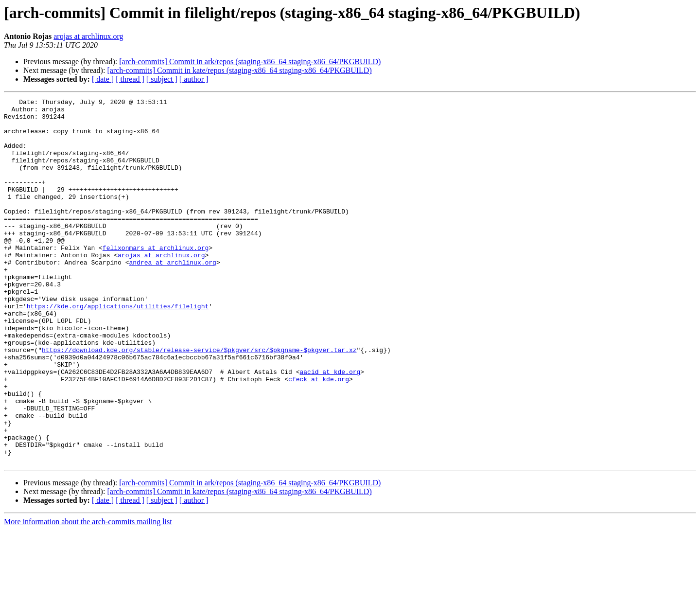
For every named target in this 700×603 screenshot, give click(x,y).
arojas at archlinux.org (88, 36)
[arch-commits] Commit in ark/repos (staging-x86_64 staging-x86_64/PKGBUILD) (250, 62)
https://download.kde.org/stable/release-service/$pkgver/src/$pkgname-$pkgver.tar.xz (199, 401)
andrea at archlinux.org (172, 296)
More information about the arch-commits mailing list (88, 594)
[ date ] (103, 79)
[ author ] (194, 79)
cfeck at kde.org (319, 436)
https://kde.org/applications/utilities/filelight (118, 348)
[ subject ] (162, 79)
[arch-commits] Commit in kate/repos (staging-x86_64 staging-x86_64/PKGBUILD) (239, 70)
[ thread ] (130, 79)
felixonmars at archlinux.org (156, 278)
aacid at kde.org (330, 427)
